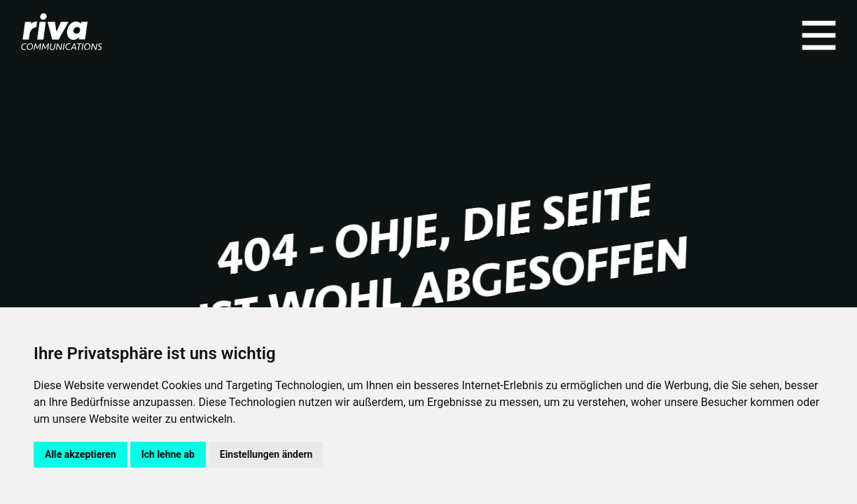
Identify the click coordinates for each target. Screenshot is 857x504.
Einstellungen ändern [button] (266, 454)
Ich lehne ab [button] (168, 454)
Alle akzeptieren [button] (81, 454)
